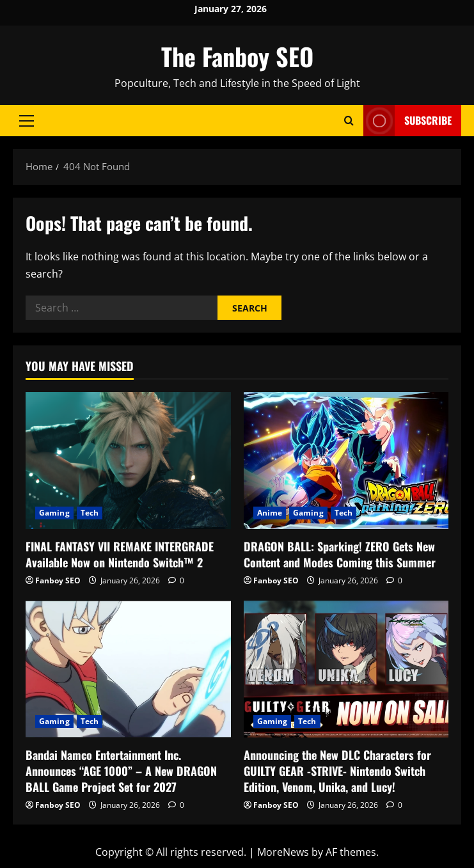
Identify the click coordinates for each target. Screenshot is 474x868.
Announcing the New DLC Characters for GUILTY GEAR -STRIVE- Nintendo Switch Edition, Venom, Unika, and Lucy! (337, 771)
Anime (270, 513)
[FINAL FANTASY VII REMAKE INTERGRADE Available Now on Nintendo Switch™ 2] (128, 461)
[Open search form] (349, 121)
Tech (90, 513)
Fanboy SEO (58, 580)
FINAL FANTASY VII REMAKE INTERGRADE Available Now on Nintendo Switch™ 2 (120, 554)
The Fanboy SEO (237, 56)
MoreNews (283, 852)
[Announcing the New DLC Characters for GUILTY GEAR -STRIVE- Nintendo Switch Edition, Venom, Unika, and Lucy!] (346, 669)
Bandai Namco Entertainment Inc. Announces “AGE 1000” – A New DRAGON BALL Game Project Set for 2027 (121, 771)
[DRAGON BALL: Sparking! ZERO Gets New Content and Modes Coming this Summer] (346, 461)
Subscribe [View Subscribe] (407, 121)
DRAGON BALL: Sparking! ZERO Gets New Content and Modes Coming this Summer (340, 554)
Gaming (54, 513)
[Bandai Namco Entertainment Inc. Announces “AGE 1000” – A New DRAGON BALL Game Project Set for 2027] (128, 669)
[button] (27, 121)
